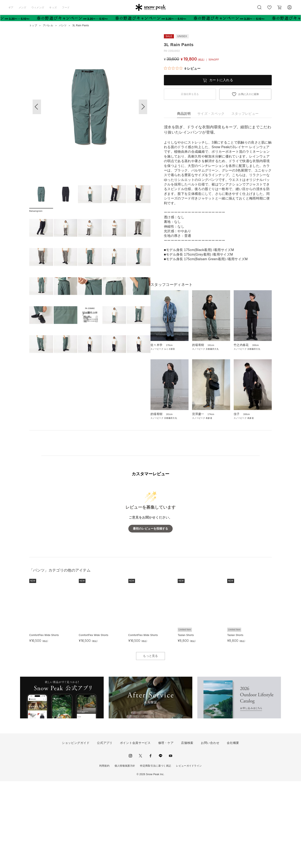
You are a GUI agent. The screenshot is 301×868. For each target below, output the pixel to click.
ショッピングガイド (76, 829)
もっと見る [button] (150, 743)
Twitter (140, 843)
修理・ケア (166, 829)
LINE (161, 843)
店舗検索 (187, 829)
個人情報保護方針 (125, 853)
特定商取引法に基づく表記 (156, 853)
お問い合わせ (210, 829)
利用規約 (104, 853)
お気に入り (269, 10)
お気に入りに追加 (249, 94)
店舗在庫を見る (190, 94)
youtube (171, 843)
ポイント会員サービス (135, 829)
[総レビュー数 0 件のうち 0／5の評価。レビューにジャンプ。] (182, 68)
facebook (150, 843)
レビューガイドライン (189, 853)
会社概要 (233, 829)
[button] (143, 107)
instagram (130, 843)
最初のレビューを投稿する (150, 615)
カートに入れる (221, 80)
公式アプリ (105, 829)
